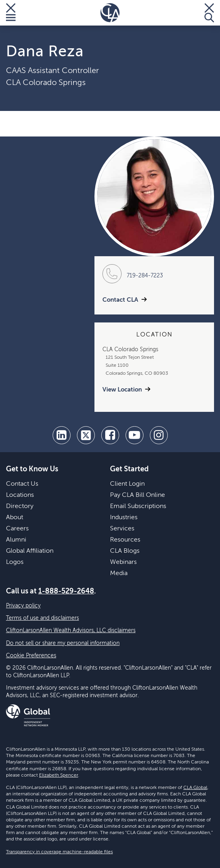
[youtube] (135, 435)
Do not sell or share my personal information (63, 643)
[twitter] (86, 435)
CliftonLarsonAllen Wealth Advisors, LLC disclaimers (71, 631)
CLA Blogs (125, 551)
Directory (20, 506)
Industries (124, 518)
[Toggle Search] (209, 13)
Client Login (127, 484)
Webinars (123, 562)
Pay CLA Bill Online (137, 495)
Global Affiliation (30, 551)
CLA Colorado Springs (46, 83)
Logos (15, 562)
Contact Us (22, 484)
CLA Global (195, 788)
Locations (20, 495)
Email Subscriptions (138, 506)
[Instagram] (159, 435)
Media (119, 573)
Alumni (16, 540)
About (15, 518)
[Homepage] (110, 13)
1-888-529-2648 (66, 591)
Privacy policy (23, 606)
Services (122, 529)
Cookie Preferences (31, 656)
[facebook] (110, 435)
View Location (122, 390)
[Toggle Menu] (11, 13)
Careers (17, 529)
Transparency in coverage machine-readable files (59, 852)
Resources (125, 540)
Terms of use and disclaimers (42, 618)
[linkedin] (62, 435)
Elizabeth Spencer (59, 775)
